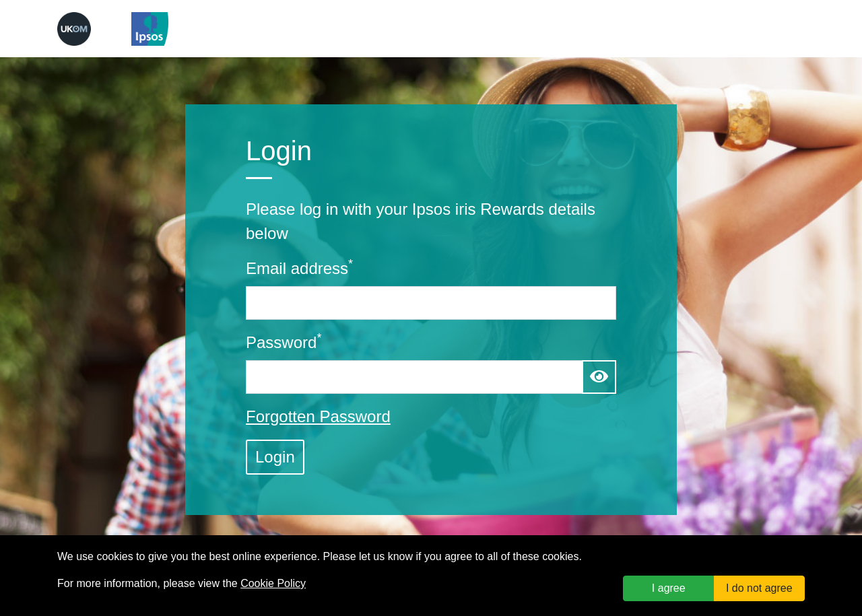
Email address (299, 267)
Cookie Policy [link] (273, 583)
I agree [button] (669, 588)
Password (284, 341)
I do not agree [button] (759, 588)
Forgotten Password (318, 416)
